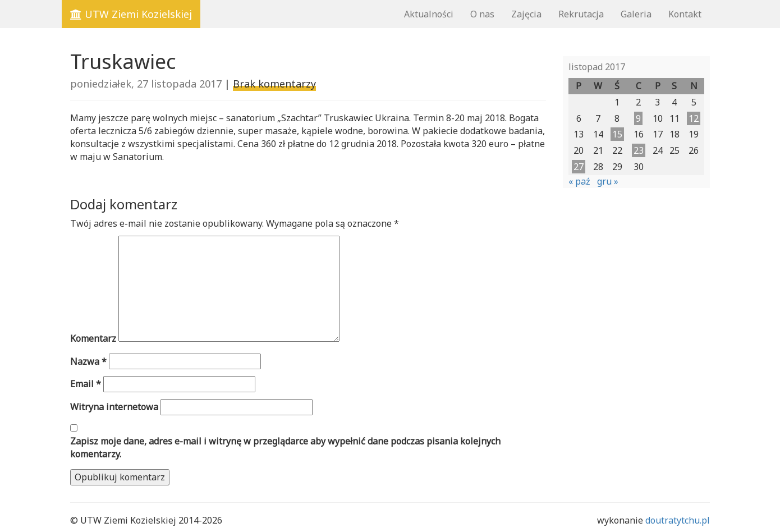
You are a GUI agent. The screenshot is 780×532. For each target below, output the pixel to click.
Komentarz (93, 338)
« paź (579, 181)
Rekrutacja (581, 14)
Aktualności (429, 14)
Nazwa (88, 361)
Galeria (636, 14)
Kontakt (685, 14)
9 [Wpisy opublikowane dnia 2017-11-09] (638, 118)
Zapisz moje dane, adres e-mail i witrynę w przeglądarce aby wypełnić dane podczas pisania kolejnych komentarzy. (285, 448)
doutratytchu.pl (678, 520)
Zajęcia (526, 14)
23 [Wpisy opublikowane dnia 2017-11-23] (639, 150)
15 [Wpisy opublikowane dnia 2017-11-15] (617, 134)
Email (86, 384)
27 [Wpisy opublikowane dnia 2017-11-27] (579, 167)
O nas (482, 14)
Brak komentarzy (274, 84)
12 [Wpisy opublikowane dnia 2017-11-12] (694, 118)
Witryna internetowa (114, 407)
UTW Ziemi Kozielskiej (131, 14)
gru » (608, 181)
